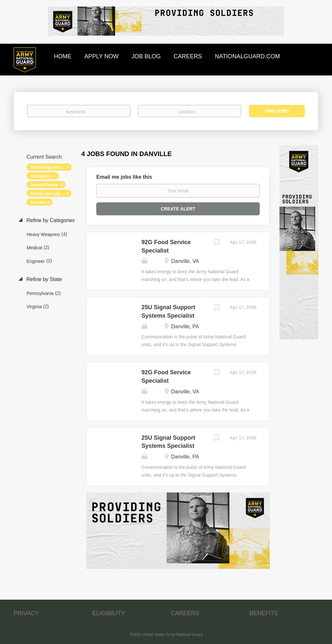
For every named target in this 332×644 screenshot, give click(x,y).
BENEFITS (264, 613)
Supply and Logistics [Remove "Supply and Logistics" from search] (50, 194)
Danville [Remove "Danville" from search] (38, 202)
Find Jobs (277, 111)
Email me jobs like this (124, 177)
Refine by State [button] (43, 279)
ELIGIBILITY (109, 613)
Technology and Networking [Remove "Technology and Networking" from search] (51, 167)
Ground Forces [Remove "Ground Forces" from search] (44, 185)
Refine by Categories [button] (50, 220)
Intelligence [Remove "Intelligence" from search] (41, 176)
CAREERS (185, 613)
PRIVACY (26, 613)
